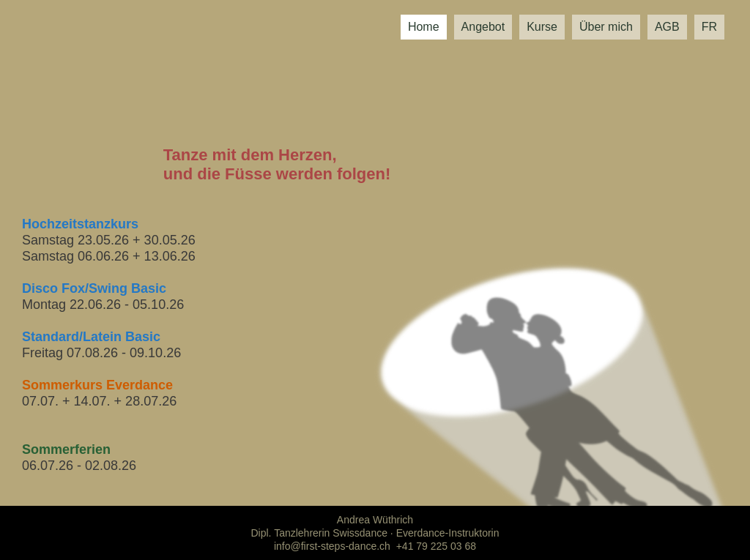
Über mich (606, 27)
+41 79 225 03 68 (436, 546)
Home (424, 27)
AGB (667, 27)
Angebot (483, 27)
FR (709, 27)
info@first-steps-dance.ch (332, 546)
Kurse (542, 27)
